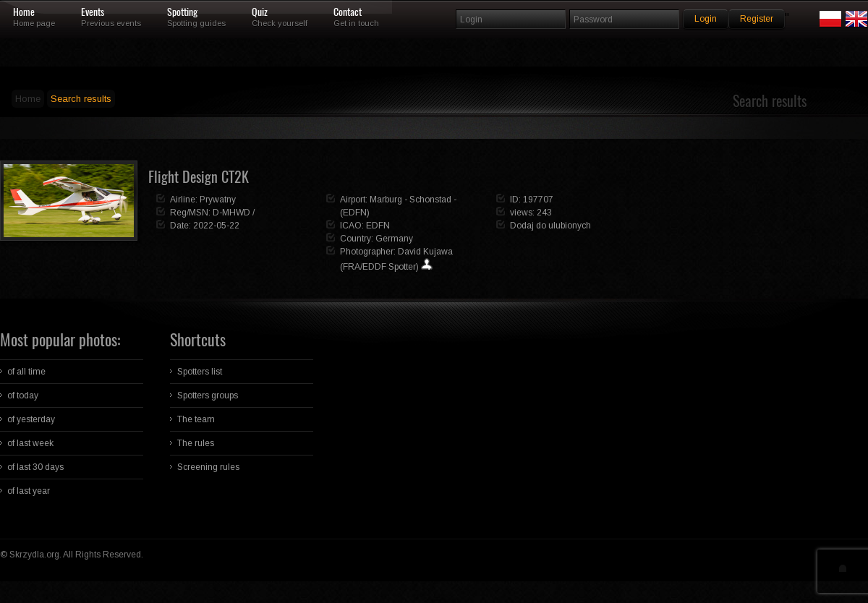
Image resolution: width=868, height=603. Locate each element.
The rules (196, 443)
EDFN (378, 226)
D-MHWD (231, 213)
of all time (26, 372)
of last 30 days (35, 467)
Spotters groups (208, 395)
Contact (348, 12)
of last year (29, 491)
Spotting (182, 12)
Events (93, 12)
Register (757, 19)
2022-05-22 (216, 226)
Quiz (260, 12)
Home (24, 12)
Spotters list (200, 372)
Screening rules (208, 467)
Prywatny (218, 200)
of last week (30, 443)
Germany (394, 239)
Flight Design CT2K (199, 177)
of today (23, 395)
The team (196, 419)
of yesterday (31, 419)
